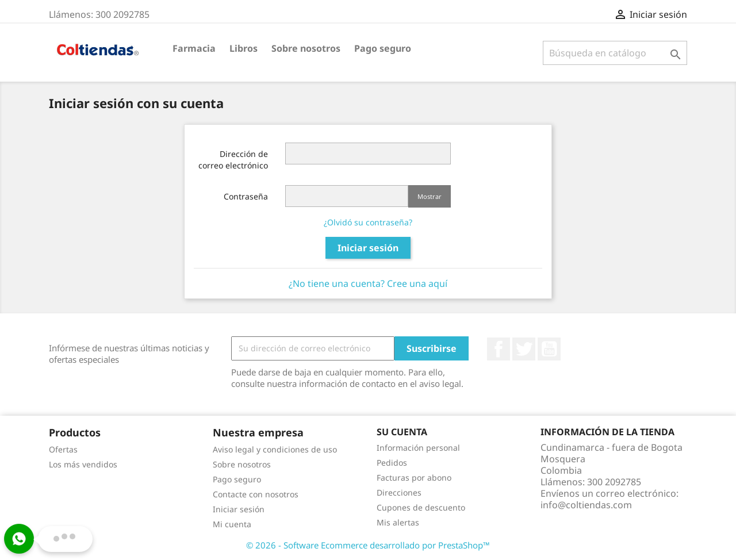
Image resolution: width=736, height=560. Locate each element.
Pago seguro (383, 48)
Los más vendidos (83, 464)
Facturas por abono (414, 477)
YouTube (549, 349)
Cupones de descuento (421, 507)
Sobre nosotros (306, 48)
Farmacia (194, 48)
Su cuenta (402, 432)
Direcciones (399, 492)
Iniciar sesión (368, 248)
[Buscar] (615, 53)
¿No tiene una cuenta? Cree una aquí (368, 283)
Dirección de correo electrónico (233, 160)
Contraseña (246, 196)
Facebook (499, 349)
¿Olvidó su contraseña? (368, 222)
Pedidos (392, 463)
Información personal (418, 448)
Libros (244, 48)
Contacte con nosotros (256, 494)
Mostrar (430, 196)
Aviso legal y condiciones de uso (275, 449)
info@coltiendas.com (586, 505)
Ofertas (63, 449)
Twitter (524, 349)
